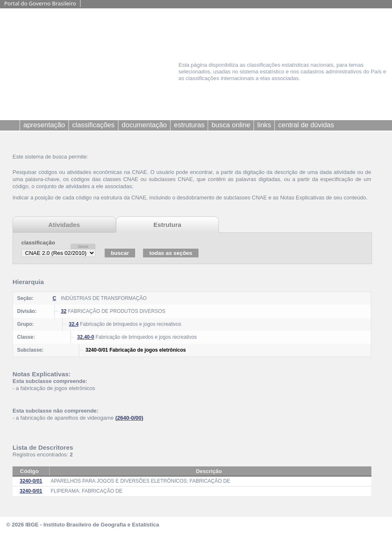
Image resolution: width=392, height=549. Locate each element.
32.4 (74, 324)
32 (64, 311)
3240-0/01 (31, 481)
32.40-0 (86, 337)
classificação (38, 243)
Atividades (64, 225)
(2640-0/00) (129, 418)
